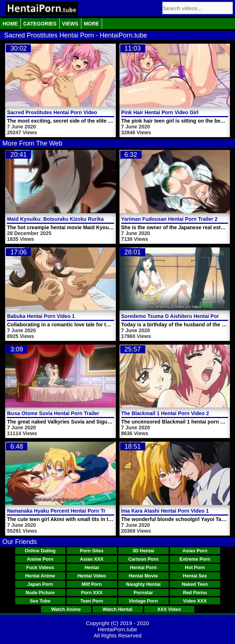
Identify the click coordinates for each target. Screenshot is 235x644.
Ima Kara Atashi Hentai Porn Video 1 (165, 511)
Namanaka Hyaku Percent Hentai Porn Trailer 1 (63, 511)
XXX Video (169, 609)
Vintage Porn (143, 601)
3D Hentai (143, 551)
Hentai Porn (143, 567)
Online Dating (40, 551)
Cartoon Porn (143, 559)
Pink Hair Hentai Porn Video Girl (160, 112)
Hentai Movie (143, 576)
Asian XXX (92, 559)
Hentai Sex (195, 576)
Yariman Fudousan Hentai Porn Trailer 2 (169, 219)
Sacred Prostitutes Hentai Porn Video (52, 112)
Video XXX (195, 601)
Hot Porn (195, 567)
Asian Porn (195, 551)
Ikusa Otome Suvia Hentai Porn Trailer (53, 413)
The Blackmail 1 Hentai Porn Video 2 (165, 413)
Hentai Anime (40, 576)
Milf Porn (92, 584)
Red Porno (195, 593)
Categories (40, 24)
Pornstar (143, 593)
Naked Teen (195, 584)
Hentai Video (92, 576)
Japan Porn (40, 584)
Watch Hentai (118, 609)
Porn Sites (92, 551)
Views (70, 24)
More (92, 24)
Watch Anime (66, 609)
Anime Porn (40, 559)
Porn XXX (92, 593)
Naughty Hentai (143, 584)
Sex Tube (40, 601)
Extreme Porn (195, 559)
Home (10, 24)
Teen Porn (92, 601)
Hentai (92, 567)
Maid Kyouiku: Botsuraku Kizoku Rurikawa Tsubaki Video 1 (78, 219)
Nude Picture (40, 593)
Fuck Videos (40, 567)
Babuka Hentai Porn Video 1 (41, 316)
